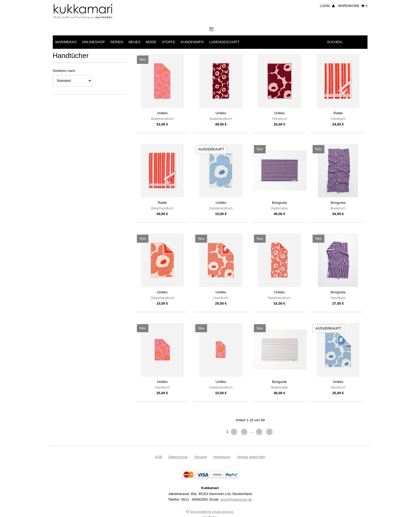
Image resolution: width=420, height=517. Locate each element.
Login (327, 6)
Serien (117, 42)
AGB (158, 457)
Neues (135, 42)
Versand (201, 457)
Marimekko (66, 42)
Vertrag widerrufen (251, 457)
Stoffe (168, 42)
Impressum (222, 457)
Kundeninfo (192, 42)
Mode (151, 42)
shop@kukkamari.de (236, 499)
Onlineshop (93, 42)
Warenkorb (353, 6)
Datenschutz (178, 457)
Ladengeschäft (224, 42)
